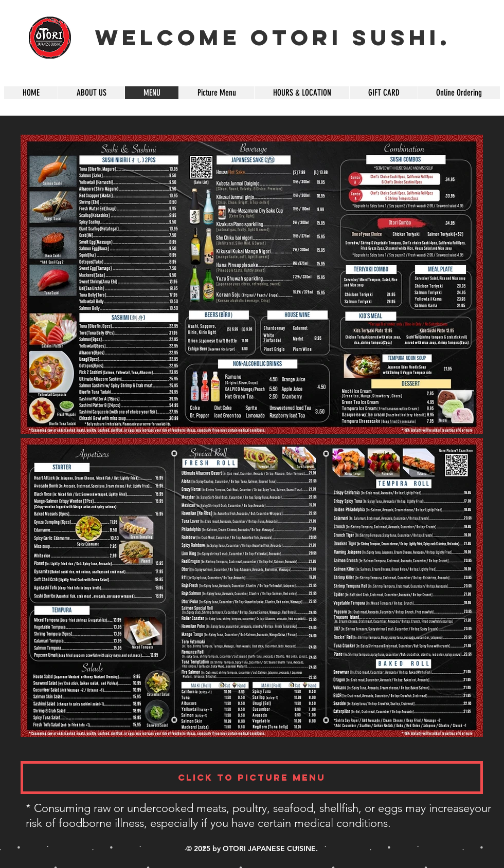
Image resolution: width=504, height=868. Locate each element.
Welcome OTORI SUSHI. (273, 37)
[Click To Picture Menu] (252, 778)
